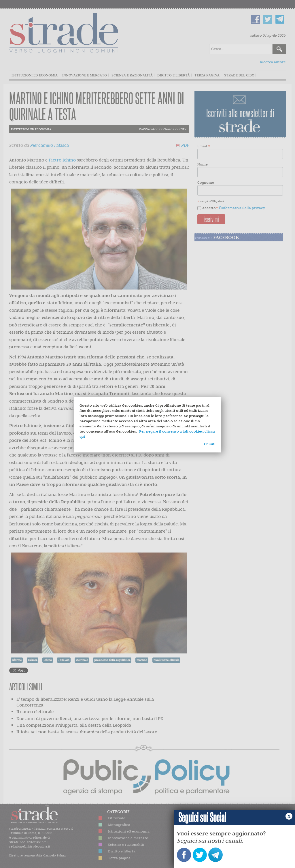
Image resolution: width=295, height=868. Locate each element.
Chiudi (210, 444)
